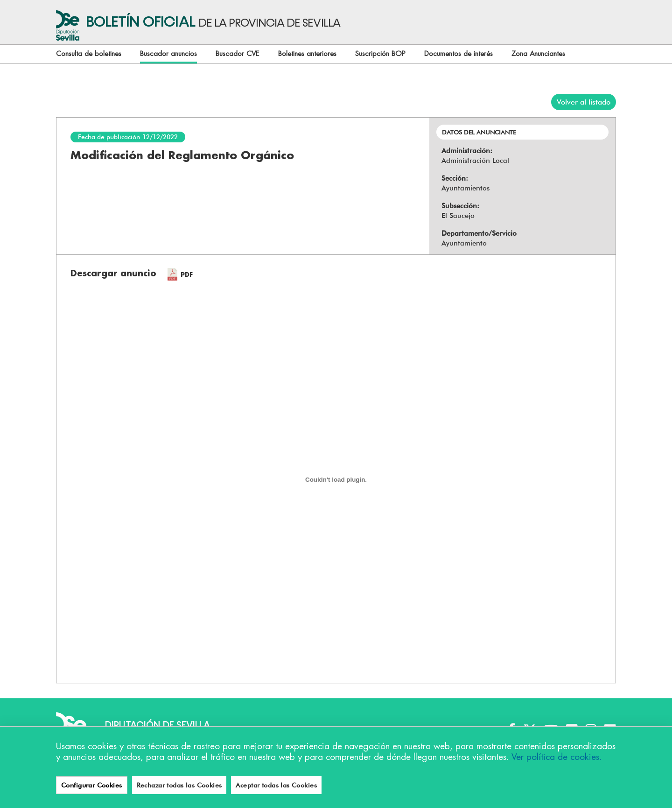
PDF (187, 275)
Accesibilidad (149, 785)
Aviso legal (197, 785)
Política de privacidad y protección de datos (295, 785)
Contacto (392, 785)
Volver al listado (584, 102)
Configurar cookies (87, 785)
